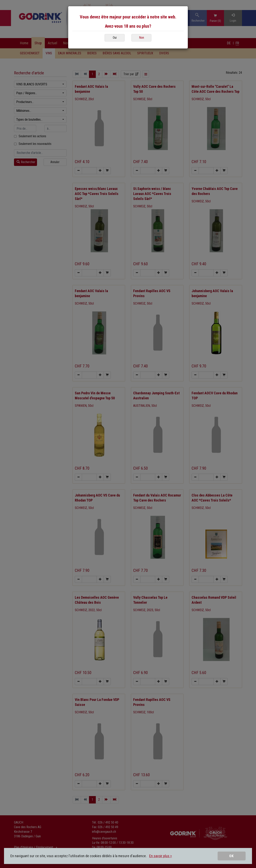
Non (141, 38)
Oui (115, 38)
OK (231, 856)
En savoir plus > (160, 856)
